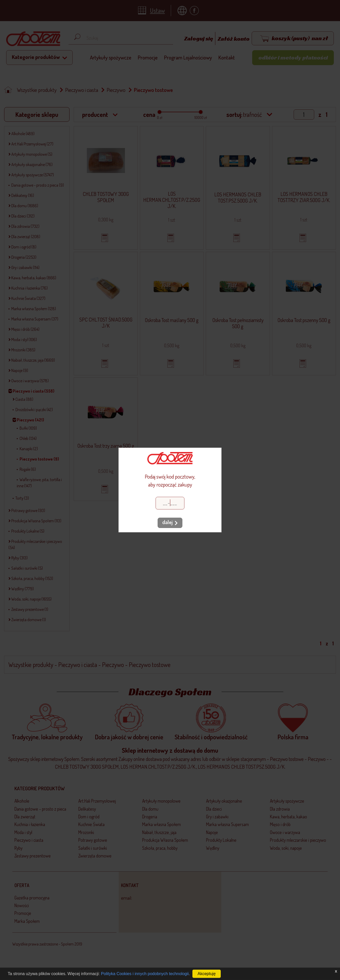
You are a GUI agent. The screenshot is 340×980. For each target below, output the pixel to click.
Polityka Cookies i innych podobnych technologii (145, 974)
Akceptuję (207, 974)
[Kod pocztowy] (170, 503)
